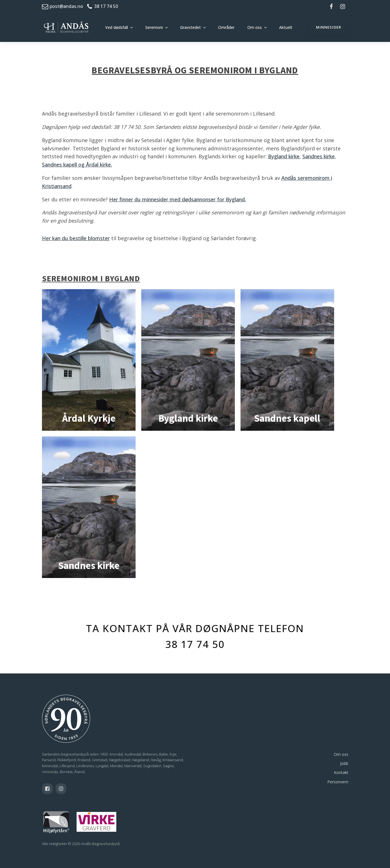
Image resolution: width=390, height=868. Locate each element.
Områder (226, 27)
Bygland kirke (284, 156)
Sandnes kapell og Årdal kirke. (77, 165)
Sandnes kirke (319, 156)
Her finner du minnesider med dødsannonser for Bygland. (178, 199)
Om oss (255, 27)
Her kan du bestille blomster (76, 238)
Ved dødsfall (117, 27)
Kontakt (341, 772)
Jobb (344, 763)
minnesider (329, 27)
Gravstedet (190, 27)
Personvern (338, 782)
